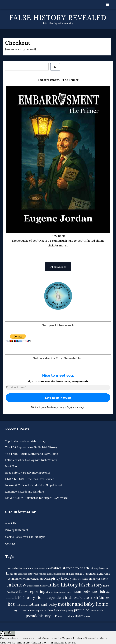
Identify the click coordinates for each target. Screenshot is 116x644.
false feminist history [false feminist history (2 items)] (38, 586)
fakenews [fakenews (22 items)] (18, 585)
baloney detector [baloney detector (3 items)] (99, 568)
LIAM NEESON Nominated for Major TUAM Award (36, 498)
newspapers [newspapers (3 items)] (37, 610)
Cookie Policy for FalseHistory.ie (25, 537)
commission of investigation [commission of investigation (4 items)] (25, 579)
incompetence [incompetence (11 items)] (84, 591)
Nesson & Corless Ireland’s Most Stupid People (34, 485)
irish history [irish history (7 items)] (25, 598)
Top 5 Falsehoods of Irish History (25, 441)
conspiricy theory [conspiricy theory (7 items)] (57, 578)
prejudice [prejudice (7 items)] (82, 610)
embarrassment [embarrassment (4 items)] (98, 579)
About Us (11, 523)
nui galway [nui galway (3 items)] (68, 610)
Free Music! (58, 267)
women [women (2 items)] (87, 616)
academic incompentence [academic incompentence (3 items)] (37, 568)
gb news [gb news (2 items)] (50, 592)
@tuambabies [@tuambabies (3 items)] (15, 568)
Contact (10, 544)
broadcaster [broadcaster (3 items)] (20, 574)
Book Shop (12, 466)
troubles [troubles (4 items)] (69, 616)
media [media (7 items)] (21, 604)
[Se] (55, 67)
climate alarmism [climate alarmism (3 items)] (56, 574)
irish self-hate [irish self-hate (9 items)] (77, 597)
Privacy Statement (17, 530)
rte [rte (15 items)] (54, 616)
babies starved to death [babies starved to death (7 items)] (70, 568)
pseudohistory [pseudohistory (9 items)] (38, 616)
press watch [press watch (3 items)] (96, 610)
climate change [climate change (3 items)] (74, 574)
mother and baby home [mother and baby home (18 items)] (83, 604)
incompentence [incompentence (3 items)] (62, 592)
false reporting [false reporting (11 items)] (32, 591)
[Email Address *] (58, 387)
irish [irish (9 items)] (101, 592)
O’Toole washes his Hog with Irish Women (31, 460)
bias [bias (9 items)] (10, 573)
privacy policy (64, 407)
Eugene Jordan (72, 638)
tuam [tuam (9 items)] (79, 616)
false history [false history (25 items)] (63, 585)
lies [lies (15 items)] (11, 604)
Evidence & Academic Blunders (24, 492)
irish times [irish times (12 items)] (100, 597)
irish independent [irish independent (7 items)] (50, 598)
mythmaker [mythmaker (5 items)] (21, 610)
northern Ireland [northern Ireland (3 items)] (53, 610)
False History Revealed (58, 18)
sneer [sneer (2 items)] (61, 616)
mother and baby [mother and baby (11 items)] (42, 604)
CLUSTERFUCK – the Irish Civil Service (30, 479)
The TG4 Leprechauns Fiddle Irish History (31, 447)
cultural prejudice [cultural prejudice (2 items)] (80, 579)
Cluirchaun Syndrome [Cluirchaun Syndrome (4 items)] (96, 574)
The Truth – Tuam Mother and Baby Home (32, 454)
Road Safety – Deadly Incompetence (28, 473)
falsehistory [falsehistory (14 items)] (91, 585)
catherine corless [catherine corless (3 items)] (37, 574)
